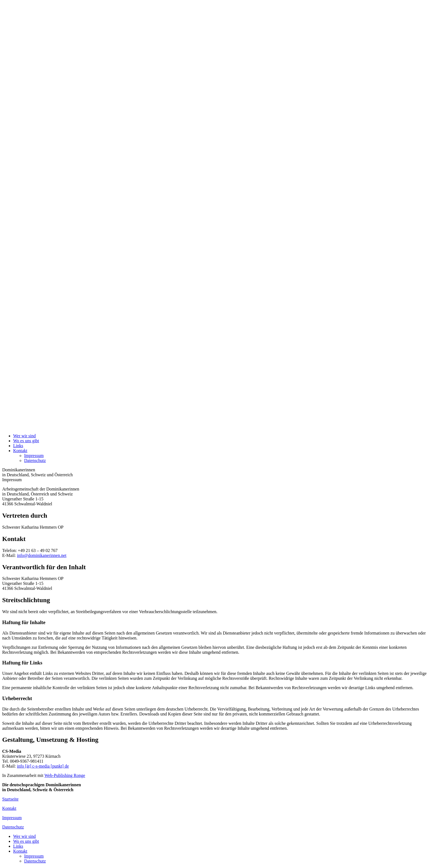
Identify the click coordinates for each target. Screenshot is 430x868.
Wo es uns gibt (26, 441)
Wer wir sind (24, 436)
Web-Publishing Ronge (65, 775)
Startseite (10, 799)
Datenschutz (35, 460)
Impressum (34, 456)
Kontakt (20, 451)
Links (18, 446)
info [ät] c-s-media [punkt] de (43, 766)
